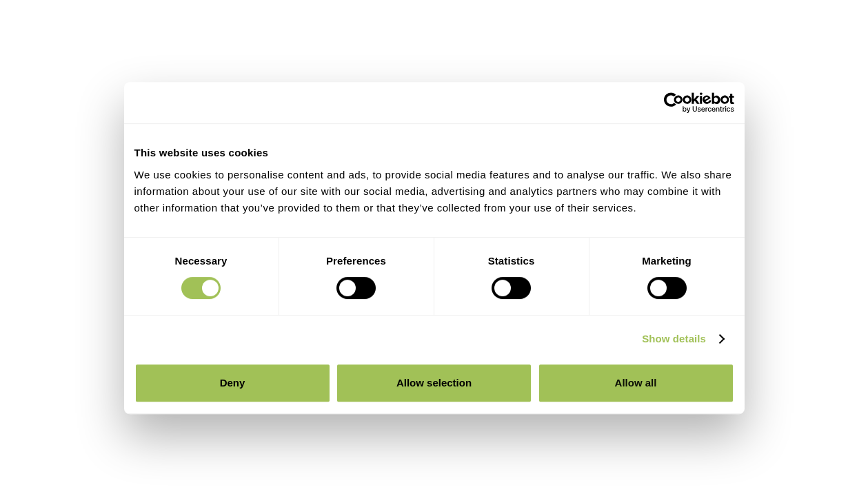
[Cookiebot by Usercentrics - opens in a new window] (674, 103)
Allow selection (434, 383)
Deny (233, 383)
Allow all (636, 383)
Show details (674, 339)
